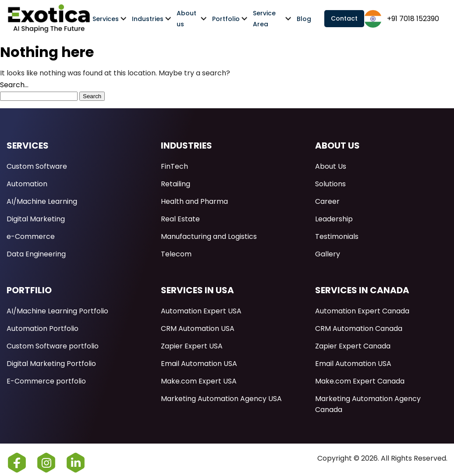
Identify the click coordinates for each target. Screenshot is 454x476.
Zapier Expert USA (192, 346)
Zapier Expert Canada (353, 346)
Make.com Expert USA (199, 381)
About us (186, 19)
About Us (331, 166)
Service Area (264, 19)
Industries (148, 19)
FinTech (174, 166)
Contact (344, 18)
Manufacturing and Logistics (209, 236)
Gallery (328, 254)
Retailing (176, 184)
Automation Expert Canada (362, 311)
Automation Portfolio (43, 329)
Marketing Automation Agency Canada (368, 404)
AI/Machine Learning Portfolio (57, 311)
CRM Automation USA (198, 329)
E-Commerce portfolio (46, 381)
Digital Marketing (36, 219)
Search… (14, 85)
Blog (304, 19)
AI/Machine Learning (42, 201)
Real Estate (180, 219)
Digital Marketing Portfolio (51, 364)
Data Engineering (36, 254)
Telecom (176, 254)
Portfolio (226, 19)
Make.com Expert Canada (360, 381)
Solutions (330, 184)
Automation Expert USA (201, 311)
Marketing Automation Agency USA (221, 399)
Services (106, 19)
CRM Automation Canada (359, 329)
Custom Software (37, 166)
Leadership (334, 219)
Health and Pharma (194, 201)
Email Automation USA (199, 364)
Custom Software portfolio (53, 346)
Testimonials (337, 236)
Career (327, 201)
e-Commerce (31, 236)
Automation (27, 184)
